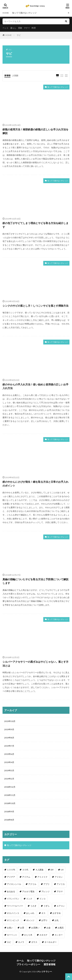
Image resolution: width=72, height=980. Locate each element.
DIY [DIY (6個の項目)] (52, 870)
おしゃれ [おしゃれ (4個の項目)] (30, 913)
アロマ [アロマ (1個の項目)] (60, 891)
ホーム (20, 960)
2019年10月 (10, 721)
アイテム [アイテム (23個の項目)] (26, 877)
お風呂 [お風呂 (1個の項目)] (61, 928)
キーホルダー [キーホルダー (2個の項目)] (51, 942)
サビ (19, 35)
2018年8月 (9, 820)
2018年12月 (10, 787)
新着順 (7, 75)
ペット (6, 28)
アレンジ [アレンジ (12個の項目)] (45, 891)
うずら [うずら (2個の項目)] (46, 906)
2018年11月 (10, 795)
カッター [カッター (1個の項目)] (59, 935)
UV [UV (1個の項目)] (62, 870)
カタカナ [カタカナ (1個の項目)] (43, 935)
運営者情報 (50, 964)
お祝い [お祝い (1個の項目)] (10, 928)
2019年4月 (9, 762)
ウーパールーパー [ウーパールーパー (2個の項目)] (15, 906)
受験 (20, 28)
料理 (34, 28)
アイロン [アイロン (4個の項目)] (59, 877)
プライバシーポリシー (28, 964)
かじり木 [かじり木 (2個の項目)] (28, 935)
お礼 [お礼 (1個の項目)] (57, 920)
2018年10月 (10, 803)
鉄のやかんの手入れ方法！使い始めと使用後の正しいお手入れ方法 (35, 386)
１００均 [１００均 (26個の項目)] (11, 870)
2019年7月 (9, 746)
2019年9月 (9, 729)
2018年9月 (9, 812)
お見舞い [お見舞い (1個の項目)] (35, 928)
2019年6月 (9, 754)
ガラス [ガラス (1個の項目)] (34, 942)
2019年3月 (9, 770)
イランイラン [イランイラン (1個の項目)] (13, 899)
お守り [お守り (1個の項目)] (44, 920)
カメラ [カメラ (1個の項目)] (21, 942)
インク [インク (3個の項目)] (29, 899)
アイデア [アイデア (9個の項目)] (11, 877)
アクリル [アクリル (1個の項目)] (32, 884)
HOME (6, 13)
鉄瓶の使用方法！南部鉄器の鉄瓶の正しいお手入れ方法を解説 (35, 131)
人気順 (15, 75)
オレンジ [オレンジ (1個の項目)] (30, 920)
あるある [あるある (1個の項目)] (11, 891)
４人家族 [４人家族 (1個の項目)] (39, 870)
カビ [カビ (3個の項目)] (9, 942)
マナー (27, 28)
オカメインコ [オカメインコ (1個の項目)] (13, 913)
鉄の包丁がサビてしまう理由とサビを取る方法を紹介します (35, 225)
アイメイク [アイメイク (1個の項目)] (42, 877)
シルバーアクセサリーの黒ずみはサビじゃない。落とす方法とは (35, 664)
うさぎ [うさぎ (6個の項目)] (33, 906)
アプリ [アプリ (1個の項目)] (46, 884)
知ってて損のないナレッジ (24, 13)
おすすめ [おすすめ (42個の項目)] (57, 913)
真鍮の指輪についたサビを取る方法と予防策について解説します (35, 581)
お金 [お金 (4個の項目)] (49, 928)
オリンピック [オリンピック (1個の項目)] (13, 920)
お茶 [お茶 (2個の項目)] (22, 928)
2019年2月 (9, 779)
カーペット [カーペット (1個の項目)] (12, 935)
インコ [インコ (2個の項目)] (42, 899)
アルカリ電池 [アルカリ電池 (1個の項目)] (28, 891)
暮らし (13, 28)
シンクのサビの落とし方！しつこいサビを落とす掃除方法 (35, 306)
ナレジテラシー (45, 972)
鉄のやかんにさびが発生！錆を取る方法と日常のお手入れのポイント (35, 484)
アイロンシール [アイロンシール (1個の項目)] (14, 884)
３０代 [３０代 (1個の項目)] (25, 870)
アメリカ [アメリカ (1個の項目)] (61, 884)
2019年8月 (9, 738)
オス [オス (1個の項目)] (43, 913)
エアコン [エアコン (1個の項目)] (61, 906)
